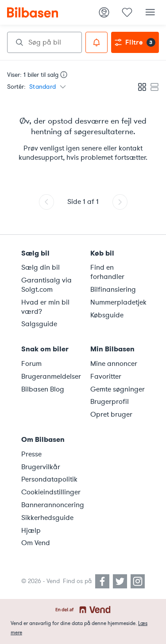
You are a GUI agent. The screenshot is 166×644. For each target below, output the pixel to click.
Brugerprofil (110, 402)
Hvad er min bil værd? (45, 307)
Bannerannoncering (50, 505)
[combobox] (44, 42)
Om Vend (36, 543)
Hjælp (31, 531)
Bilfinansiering (113, 290)
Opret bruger (111, 414)
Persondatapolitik (49, 479)
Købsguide (107, 315)
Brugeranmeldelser (50, 377)
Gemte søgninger (118, 389)
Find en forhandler (107, 272)
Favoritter (106, 377)
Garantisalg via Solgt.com (46, 285)
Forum (31, 364)
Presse (31, 454)
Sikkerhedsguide (47, 518)
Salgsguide (39, 324)
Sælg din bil (41, 267)
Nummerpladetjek (118, 302)
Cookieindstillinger (50, 492)
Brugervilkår (41, 467)
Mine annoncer (114, 364)
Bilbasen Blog (43, 389)
